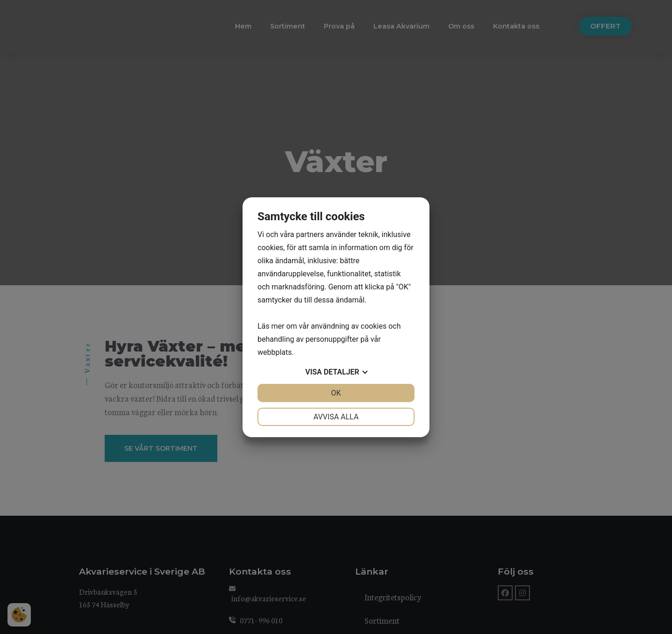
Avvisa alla (336, 417)
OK (336, 393)
